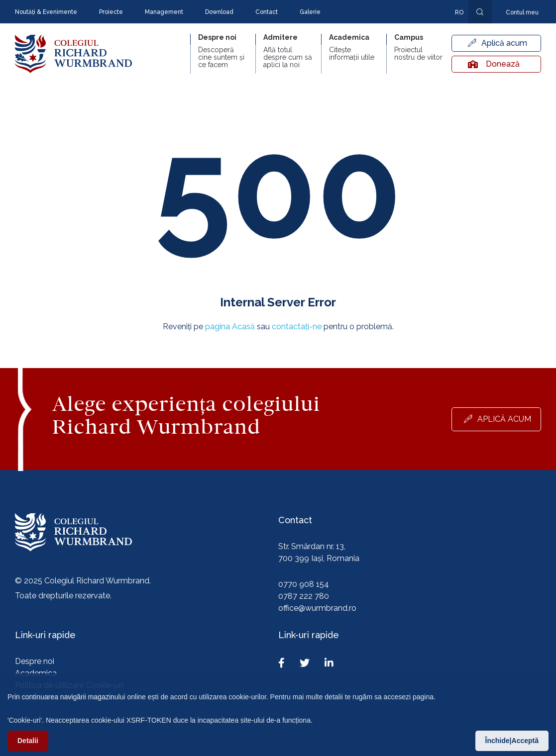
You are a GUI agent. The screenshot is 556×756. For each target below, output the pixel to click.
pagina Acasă (230, 327)
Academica (36, 673)
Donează (494, 64)
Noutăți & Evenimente (46, 12)
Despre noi (35, 661)
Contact (267, 12)
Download (219, 12)
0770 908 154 (304, 584)
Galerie (310, 12)
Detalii (28, 744)
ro (459, 12)
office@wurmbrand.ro (317, 608)
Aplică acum (504, 43)
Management (164, 12)
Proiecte (111, 12)
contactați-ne (297, 327)
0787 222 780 (304, 596)
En (454, 27)
